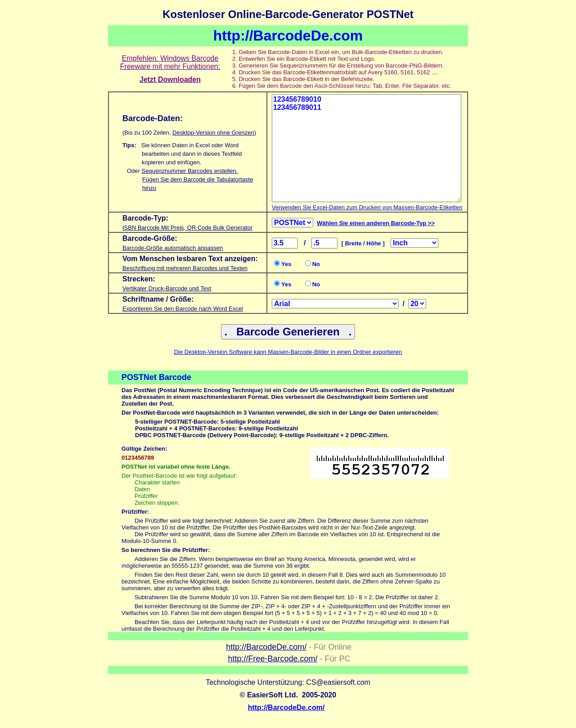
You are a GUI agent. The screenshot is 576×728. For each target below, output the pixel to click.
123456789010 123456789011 (367, 148)
